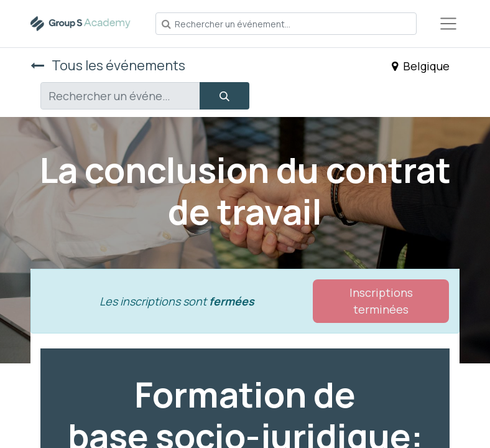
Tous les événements (108, 65)
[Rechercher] (224, 96)
